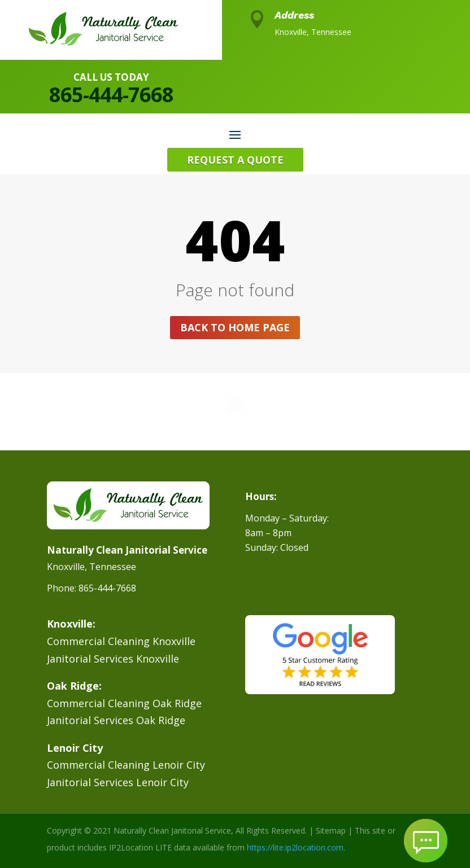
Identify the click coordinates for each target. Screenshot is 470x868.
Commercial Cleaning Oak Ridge (124, 703)
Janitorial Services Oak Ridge (116, 720)
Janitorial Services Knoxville (113, 659)
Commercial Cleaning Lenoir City (126, 765)
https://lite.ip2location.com (295, 847)
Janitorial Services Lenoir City (118, 782)
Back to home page (235, 327)
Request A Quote (235, 160)
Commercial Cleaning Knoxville (121, 641)
